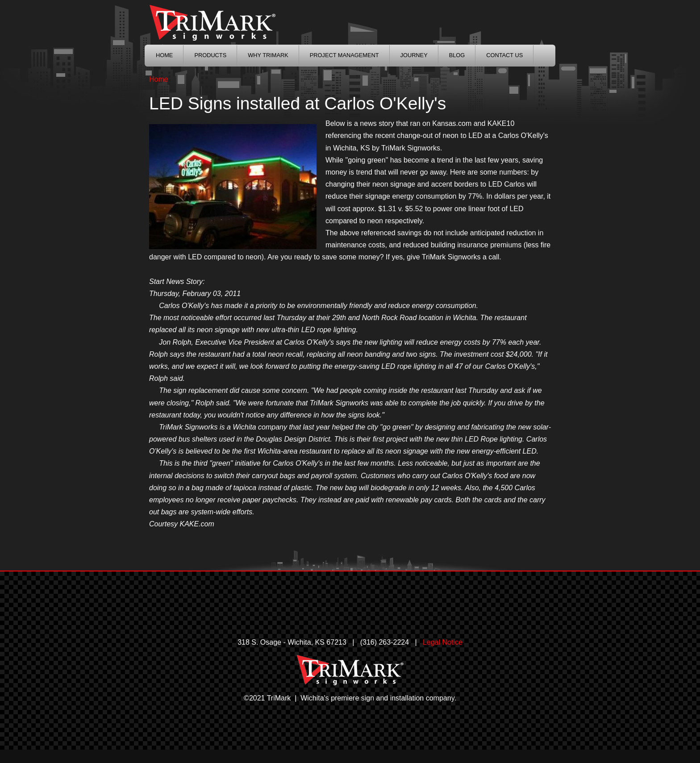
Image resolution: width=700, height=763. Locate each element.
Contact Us (504, 55)
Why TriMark (268, 55)
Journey (414, 55)
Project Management (344, 55)
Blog (457, 55)
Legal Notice (443, 642)
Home (159, 79)
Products (210, 55)
